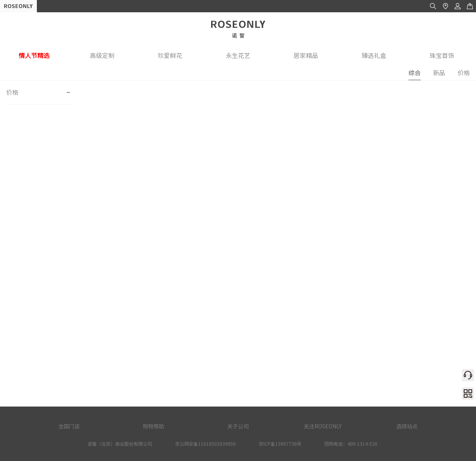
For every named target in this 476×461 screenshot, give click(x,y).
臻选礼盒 (374, 56)
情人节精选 (34, 56)
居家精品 (306, 56)
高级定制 (102, 56)
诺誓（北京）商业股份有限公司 (120, 444)
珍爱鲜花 (170, 56)
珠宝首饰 (442, 56)
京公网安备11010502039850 (205, 444)
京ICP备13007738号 (280, 444)
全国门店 (69, 426)
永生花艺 (238, 56)
